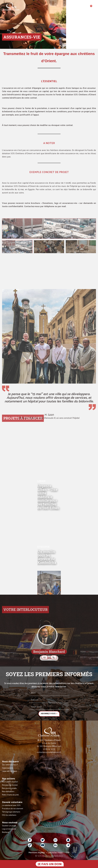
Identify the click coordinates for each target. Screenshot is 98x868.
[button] (96, 7)
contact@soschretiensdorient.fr (49, 752)
